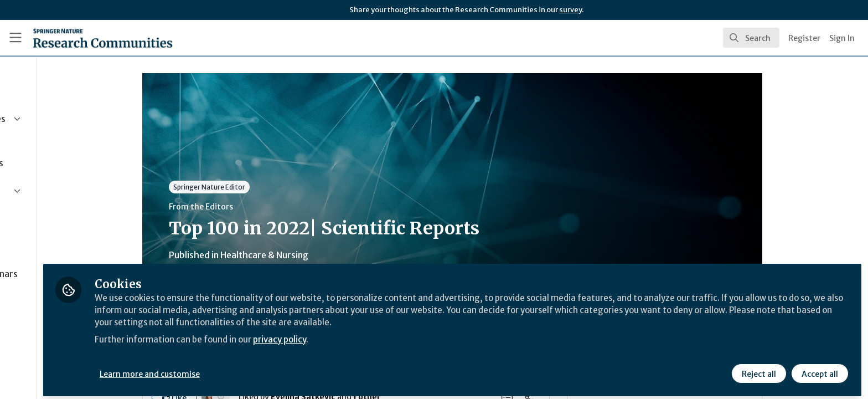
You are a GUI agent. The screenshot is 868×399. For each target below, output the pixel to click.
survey (570, 10)
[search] (751, 38)
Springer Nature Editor (262, 187)
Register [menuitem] (804, 38)
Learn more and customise (255, 370)
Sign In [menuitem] (842, 38)
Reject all (758, 370)
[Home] (103, 38)
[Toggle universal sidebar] (15, 38)
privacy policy (394, 335)
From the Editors (254, 207)
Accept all (819, 370)
